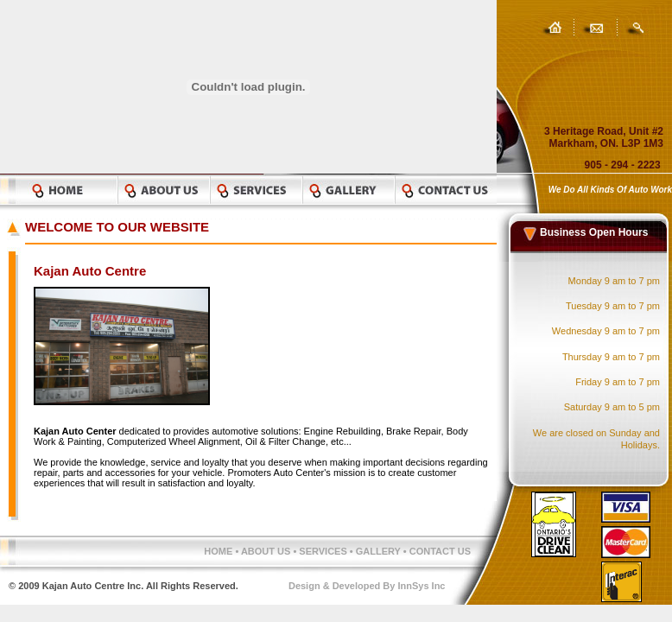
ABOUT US (266, 551)
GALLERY (380, 551)
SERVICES (324, 551)
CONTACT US (440, 551)
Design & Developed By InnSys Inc (367, 586)
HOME (218, 551)
